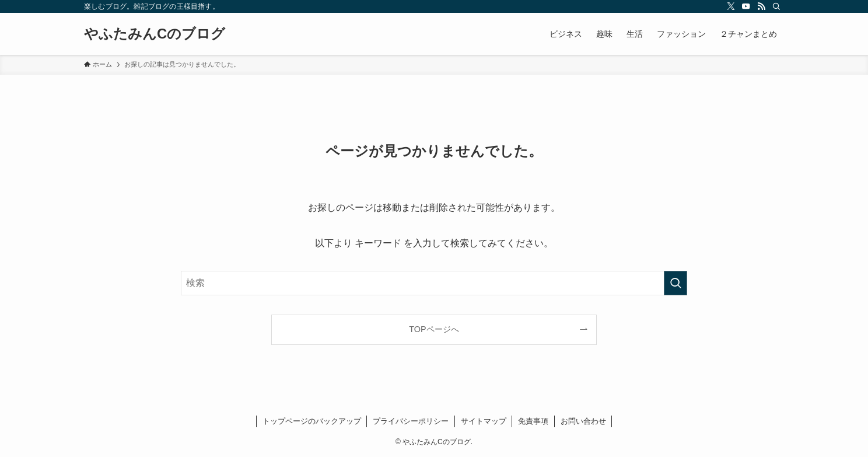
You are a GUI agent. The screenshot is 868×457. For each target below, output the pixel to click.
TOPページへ (434, 329)
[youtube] (746, 6)
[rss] (761, 6)
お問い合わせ (583, 421)
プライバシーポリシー (411, 421)
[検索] (776, 6)
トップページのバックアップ (312, 421)
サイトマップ (484, 421)
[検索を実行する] (675, 283)
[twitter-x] (731, 6)
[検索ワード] (434, 283)
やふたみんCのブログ (155, 34)
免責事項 (533, 421)
